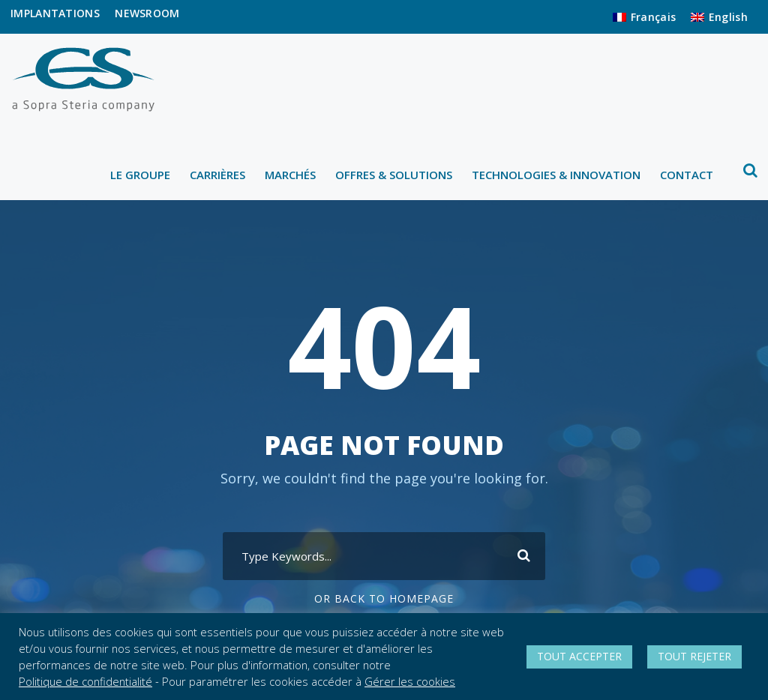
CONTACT (687, 175)
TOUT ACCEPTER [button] (579, 656)
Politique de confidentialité (85, 681)
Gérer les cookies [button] (410, 681)
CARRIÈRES (217, 175)
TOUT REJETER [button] (694, 656)
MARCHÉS (290, 175)
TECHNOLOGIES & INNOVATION (556, 175)
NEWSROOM (147, 13)
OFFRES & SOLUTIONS (394, 175)
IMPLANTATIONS (55, 13)
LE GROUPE (140, 175)
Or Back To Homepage (384, 598)
